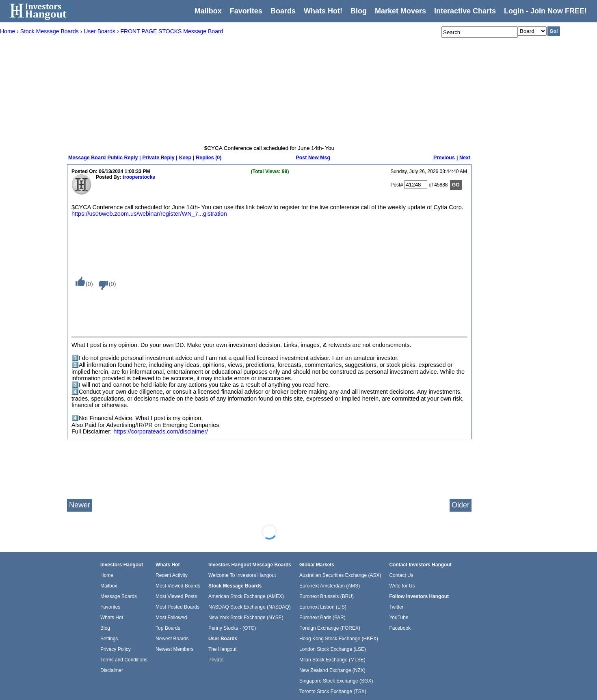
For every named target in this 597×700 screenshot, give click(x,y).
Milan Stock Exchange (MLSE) (332, 660)
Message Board (87, 158)
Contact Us (401, 575)
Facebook (400, 628)
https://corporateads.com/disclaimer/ (161, 431)
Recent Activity (172, 575)
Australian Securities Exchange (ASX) (340, 575)
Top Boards (168, 628)
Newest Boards (172, 639)
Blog (105, 628)
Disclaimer (112, 670)
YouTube (399, 618)
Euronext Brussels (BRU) (327, 596)
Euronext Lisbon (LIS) (323, 607)
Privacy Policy (116, 649)
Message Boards (119, 596)
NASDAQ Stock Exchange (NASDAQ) (250, 607)
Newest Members (174, 649)
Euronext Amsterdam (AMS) (330, 586)
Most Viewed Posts (176, 596)
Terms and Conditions (124, 660)
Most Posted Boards (177, 607)
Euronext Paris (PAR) (322, 618)
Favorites (246, 11)
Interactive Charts (465, 11)
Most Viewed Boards (178, 586)
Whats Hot (112, 618)
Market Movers (400, 11)
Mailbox (208, 11)
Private (216, 660)
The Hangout (222, 649)
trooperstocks (139, 177)
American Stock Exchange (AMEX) (246, 596)
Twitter (396, 607)
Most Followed (171, 618)
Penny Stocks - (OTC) (232, 628)
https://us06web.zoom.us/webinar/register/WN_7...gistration (149, 214)
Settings (109, 639)
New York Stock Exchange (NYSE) (246, 618)
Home (107, 575)
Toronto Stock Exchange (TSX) (333, 691)
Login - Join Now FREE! (545, 11)
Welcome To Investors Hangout (242, 575)
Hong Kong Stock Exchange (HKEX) (339, 639)
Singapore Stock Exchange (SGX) (336, 681)
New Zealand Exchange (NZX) (332, 670)
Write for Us (402, 586)
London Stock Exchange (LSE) (333, 649)
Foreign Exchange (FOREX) (330, 628)
